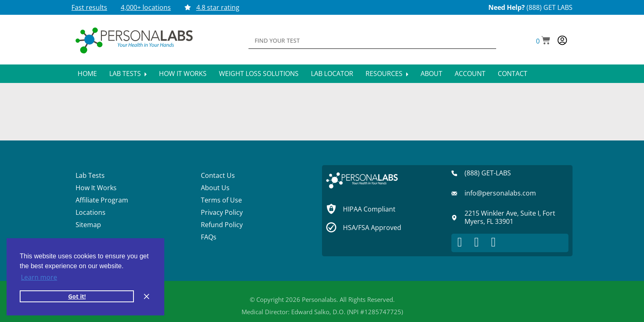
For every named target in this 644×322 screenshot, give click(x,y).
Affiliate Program (102, 200)
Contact (513, 74)
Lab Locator (332, 74)
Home (87, 74)
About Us (215, 188)
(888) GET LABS (550, 7)
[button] (543, 41)
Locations (91, 212)
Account (470, 74)
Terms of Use (221, 200)
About (431, 74)
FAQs (209, 237)
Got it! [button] (77, 296)
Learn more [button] (39, 277)
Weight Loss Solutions (259, 74)
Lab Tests (128, 74)
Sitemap (88, 225)
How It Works (183, 74)
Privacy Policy (222, 212)
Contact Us (218, 175)
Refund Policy (222, 225)
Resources (387, 74)
